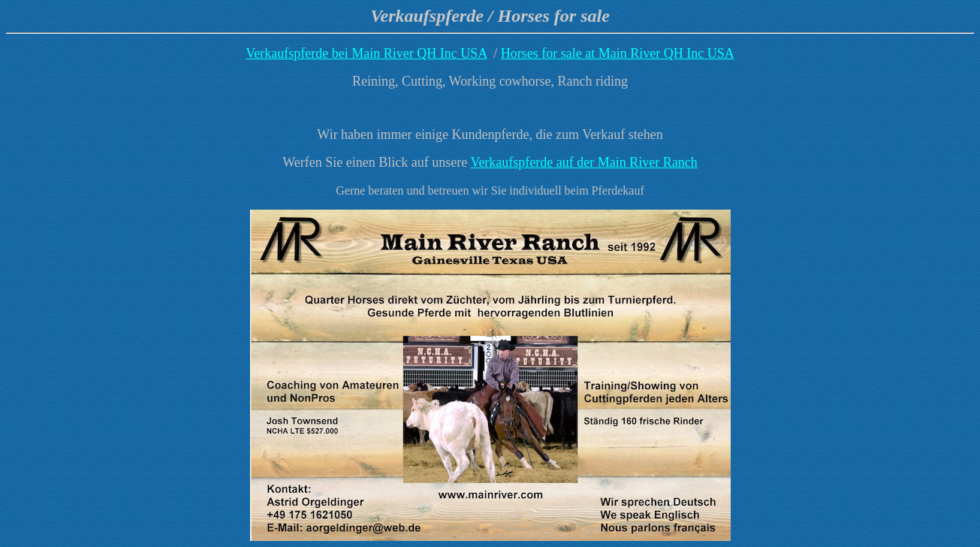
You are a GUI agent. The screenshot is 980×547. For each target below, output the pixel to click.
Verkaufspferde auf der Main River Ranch (583, 162)
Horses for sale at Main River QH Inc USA (618, 53)
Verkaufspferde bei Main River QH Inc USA (366, 53)
